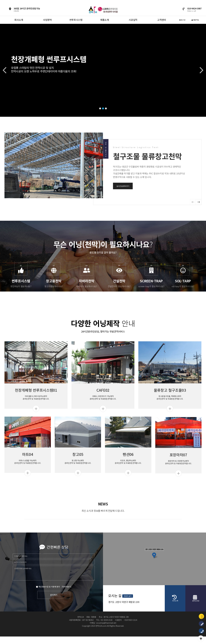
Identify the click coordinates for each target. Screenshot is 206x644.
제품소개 (105, 20)
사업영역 (47, 20)
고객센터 (162, 20)
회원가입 (195, 20)
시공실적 (133, 20)
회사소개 (19, 20)
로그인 (182, 20)
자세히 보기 (200, 601)
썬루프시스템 (76, 20)
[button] (100, 108)
